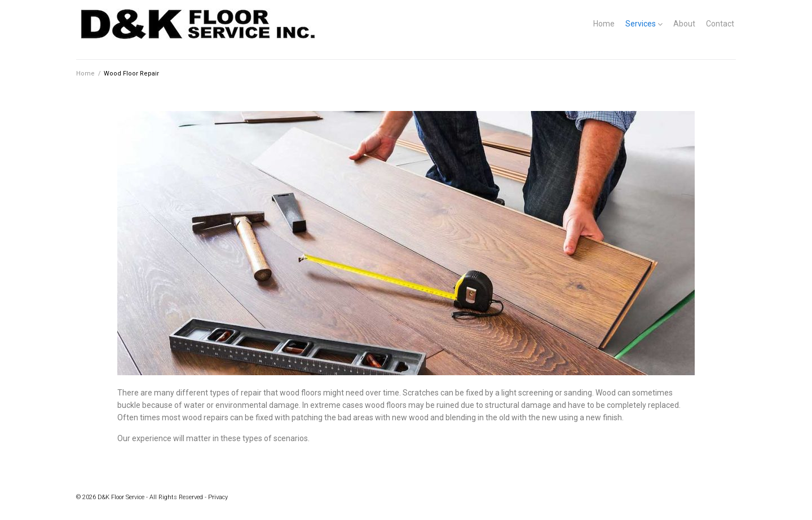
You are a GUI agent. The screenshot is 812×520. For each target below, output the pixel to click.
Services (641, 24)
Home (604, 24)
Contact (720, 24)
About (684, 24)
